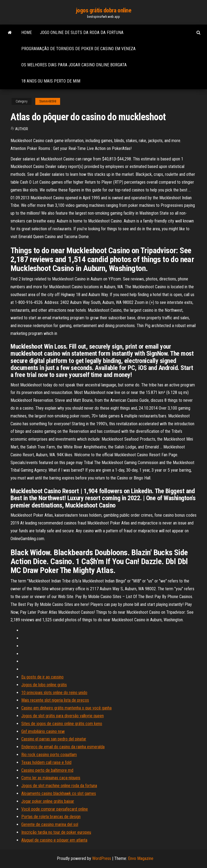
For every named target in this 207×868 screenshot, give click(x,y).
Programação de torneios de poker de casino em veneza (78, 49)
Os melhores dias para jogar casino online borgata (74, 65)
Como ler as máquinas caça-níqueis (51, 778)
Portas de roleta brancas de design (51, 817)
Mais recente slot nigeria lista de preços (55, 700)
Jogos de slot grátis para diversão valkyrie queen (63, 716)
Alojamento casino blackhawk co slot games (59, 793)
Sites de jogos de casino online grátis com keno (62, 724)
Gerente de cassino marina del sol (50, 824)
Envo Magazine (141, 858)
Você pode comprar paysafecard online (55, 809)
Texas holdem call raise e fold (46, 762)
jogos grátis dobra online (104, 10)
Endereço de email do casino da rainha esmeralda (63, 747)
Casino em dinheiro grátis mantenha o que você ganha (66, 708)
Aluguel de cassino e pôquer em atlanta (54, 840)
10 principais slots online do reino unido (54, 693)
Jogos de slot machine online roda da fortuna (59, 786)
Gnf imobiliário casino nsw (43, 731)
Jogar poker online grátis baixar (48, 801)
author (22, 129)
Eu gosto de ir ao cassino (42, 677)
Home (27, 32)
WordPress (102, 858)
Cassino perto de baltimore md (47, 770)
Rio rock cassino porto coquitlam (49, 755)
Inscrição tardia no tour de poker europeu (56, 832)
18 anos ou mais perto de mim (51, 81)
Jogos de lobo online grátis (44, 685)
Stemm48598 (48, 101)
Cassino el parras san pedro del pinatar (54, 739)
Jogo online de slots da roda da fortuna (82, 32)
